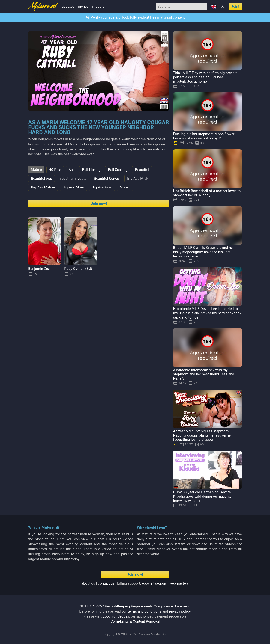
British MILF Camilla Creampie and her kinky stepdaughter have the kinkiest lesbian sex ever (203, 252)
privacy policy (180, 611)
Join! (235, 6)
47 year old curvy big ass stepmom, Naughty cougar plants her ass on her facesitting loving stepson (202, 435)
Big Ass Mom (73, 188)
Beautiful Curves (107, 179)
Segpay (123, 616)
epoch (147, 584)
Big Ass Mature (43, 188)
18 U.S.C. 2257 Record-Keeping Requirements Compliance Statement (135, 606)
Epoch (108, 616)
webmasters (179, 584)
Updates (68, 6)
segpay (161, 584)
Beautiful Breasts (73, 179)
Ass (72, 170)
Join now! (99, 204)
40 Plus (55, 170)
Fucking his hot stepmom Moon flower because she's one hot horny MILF (204, 136)
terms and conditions (144, 611)
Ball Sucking (118, 170)
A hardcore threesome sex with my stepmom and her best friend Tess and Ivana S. (204, 374)
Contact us (106, 584)
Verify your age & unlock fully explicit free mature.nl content (138, 18)
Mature (36, 170)
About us (88, 584)
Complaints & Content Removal (135, 621)
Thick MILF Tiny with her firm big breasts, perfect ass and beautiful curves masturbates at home (206, 77)
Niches (83, 6)
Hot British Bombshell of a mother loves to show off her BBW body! (207, 193)
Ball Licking (91, 170)
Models (98, 6)
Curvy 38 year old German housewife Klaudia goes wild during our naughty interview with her (202, 496)
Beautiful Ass (41, 179)
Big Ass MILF (138, 179)
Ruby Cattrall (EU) (78, 269)
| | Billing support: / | (135, 584)
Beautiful (142, 170)
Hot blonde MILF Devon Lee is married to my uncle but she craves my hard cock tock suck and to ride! (207, 313)
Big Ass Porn (102, 188)
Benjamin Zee (39, 269)
